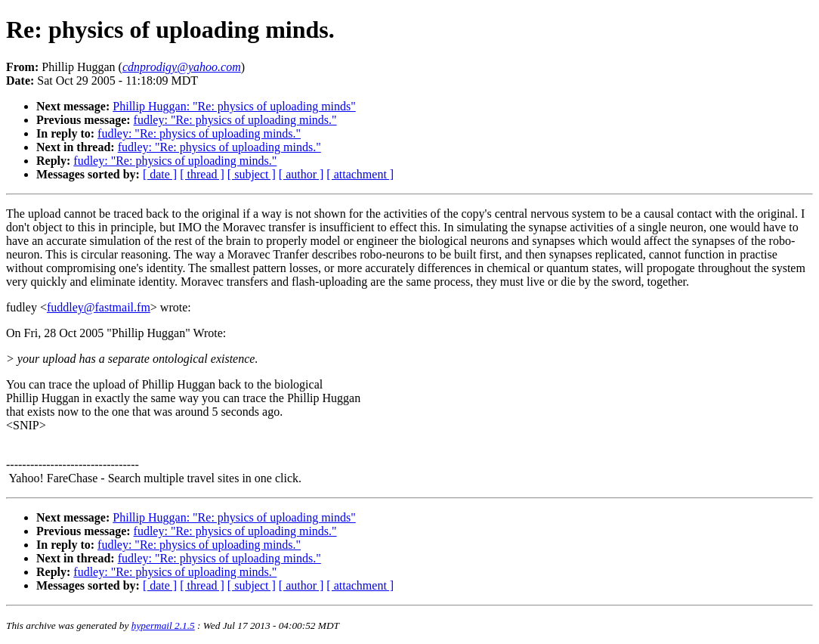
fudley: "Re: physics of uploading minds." (235, 120)
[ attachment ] (360, 174)
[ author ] (301, 174)
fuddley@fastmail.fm (99, 307)
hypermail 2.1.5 (163, 625)
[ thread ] (202, 174)
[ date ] (160, 174)
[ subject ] (252, 174)
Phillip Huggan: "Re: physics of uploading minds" (234, 106)
